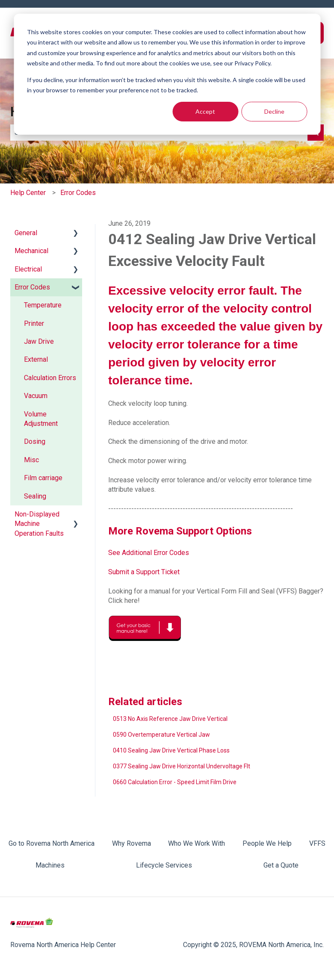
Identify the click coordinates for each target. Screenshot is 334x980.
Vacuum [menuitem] (36, 396)
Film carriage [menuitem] (43, 478)
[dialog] (167, 74)
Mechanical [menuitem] (31, 251)
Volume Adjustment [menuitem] (41, 419)
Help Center (28, 193)
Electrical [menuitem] (28, 269)
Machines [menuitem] (50, 865)
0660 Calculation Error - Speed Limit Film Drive (175, 782)
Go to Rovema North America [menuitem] (52, 843)
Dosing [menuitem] (35, 441)
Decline (274, 111)
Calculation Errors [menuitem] (50, 378)
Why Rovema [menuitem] (132, 843)
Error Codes (78, 193)
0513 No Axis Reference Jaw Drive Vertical (170, 719)
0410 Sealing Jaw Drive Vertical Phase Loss (171, 750)
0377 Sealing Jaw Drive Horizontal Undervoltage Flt (182, 766)
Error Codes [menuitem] (32, 287)
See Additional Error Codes (149, 553)
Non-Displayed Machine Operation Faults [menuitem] (39, 524)
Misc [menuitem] (31, 460)
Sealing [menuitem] (35, 496)
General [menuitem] (26, 233)
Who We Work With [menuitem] (197, 843)
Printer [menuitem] (34, 323)
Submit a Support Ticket (144, 572)
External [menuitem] (36, 359)
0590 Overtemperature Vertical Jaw (161, 735)
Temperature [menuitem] (43, 305)
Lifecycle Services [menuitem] (164, 865)
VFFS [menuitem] (317, 843)
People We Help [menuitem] (267, 843)
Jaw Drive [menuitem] (39, 341)
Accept (205, 111)
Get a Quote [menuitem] (281, 865)
